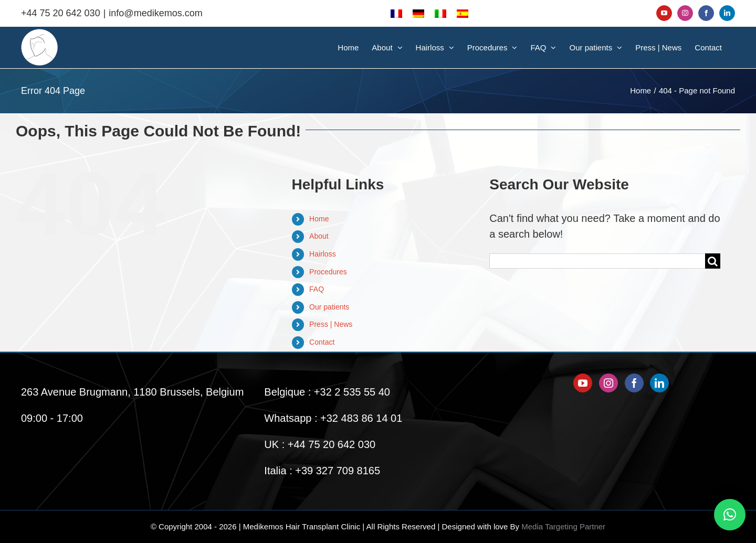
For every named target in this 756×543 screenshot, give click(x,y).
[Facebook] (634, 383)
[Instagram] (608, 383)
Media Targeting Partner (563, 526)
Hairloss (323, 254)
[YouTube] (583, 383)
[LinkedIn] (659, 383)
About (319, 236)
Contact (322, 342)
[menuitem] (396, 13)
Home (319, 219)
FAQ (317, 289)
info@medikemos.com (155, 13)
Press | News (331, 324)
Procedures (328, 272)
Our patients (329, 307)
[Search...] (597, 261)
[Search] (713, 261)
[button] (730, 515)
